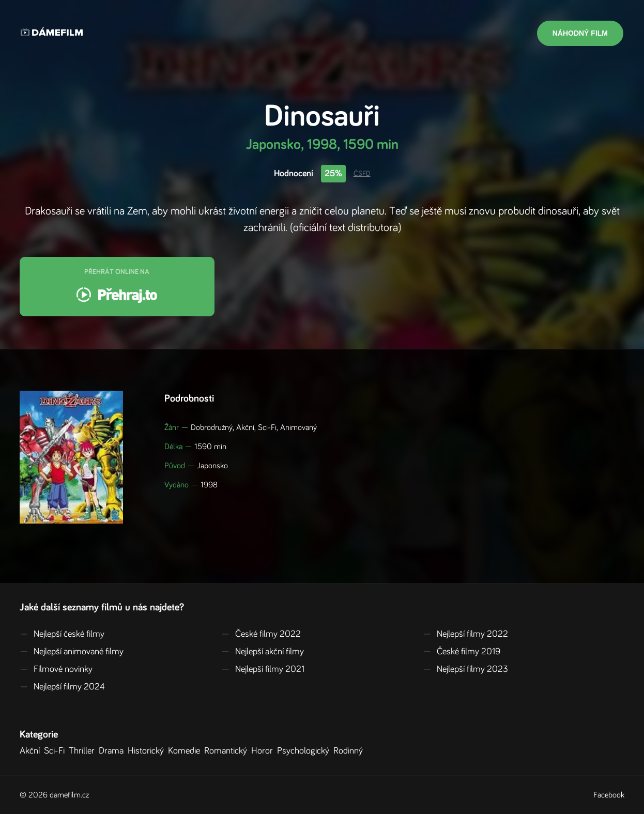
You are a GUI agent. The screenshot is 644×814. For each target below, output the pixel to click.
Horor (264, 751)
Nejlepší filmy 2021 (263, 669)
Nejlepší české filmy (62, 634)
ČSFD (362, 174)
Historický (148, 751)
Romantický (228, 751)
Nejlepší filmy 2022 (465, 634)
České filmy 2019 (462, 652)
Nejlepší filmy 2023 (465, 669)
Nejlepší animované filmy (72, 652)
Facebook (609, 795)
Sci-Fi (56, 751)
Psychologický (305, 751)
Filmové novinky (56, 669)
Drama (113, 751)
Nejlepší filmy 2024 (62, 687)
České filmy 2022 (261, 634)
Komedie (186, 751)
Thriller (84, 751)
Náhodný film (580, 33)
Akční (32, 751)
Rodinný (350, 751)
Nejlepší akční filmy (263, 652)
